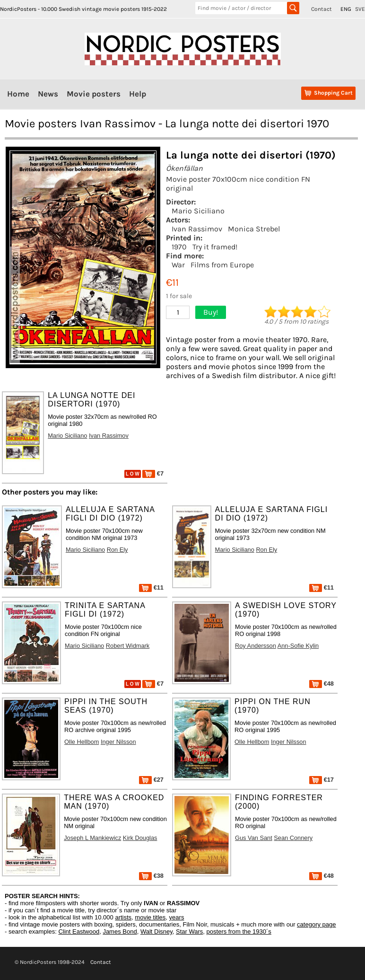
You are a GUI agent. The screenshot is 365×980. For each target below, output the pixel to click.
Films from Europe (222, 265)
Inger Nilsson (118, 742)
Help (138, 94)
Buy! (211, 312)
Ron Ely (117, 550)
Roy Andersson (256, 646)
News (48, 94)
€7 (153, 473)
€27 (151, 780)
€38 (151, 876)
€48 (322, 684)
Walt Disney (156, 931)
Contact (322, 9)
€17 (322, 780)
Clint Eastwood (79, 931)
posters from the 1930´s (239, 931)
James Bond (120, 931)
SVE (360, 9)
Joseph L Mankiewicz (92, 838)
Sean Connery (293, 838)
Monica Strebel (254, 229)
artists (123, 917)
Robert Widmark (128, 646)
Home (18, 94)
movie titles (150, 917)
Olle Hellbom (82, 742)
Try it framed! (215, 247)
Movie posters (94, 94)
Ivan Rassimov (197, 229)
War (178, 265)
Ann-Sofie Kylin (298, 646)
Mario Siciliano (198, 211)
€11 (151, 587)
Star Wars (189, 931)
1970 (179, 247)
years (177, 917)
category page (316, 924)
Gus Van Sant (254, 838)
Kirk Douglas (140, 838)
